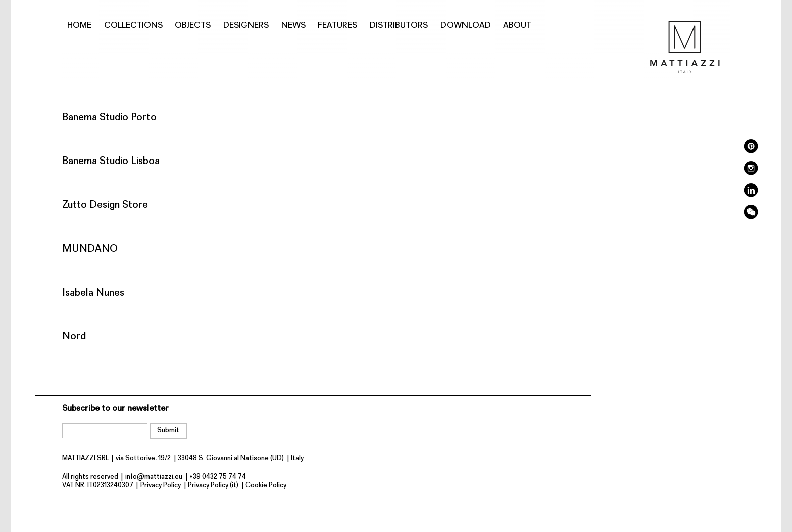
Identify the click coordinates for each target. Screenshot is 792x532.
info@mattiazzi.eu (154, 477)
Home (79, 25)
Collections (133, 25)
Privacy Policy (161, 485)
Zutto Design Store (105, 205)
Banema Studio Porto (109, 117)
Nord (74, 336)
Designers (246, 25)
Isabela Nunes (93, 293)
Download (466, 25)
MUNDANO (90, 249)
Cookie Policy (266, 485)
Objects (193, 25)
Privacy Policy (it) (213, 485)
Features (337, 25)
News (293, 25)
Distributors (399, 25)
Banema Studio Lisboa (111, 161)
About (517, 25)
